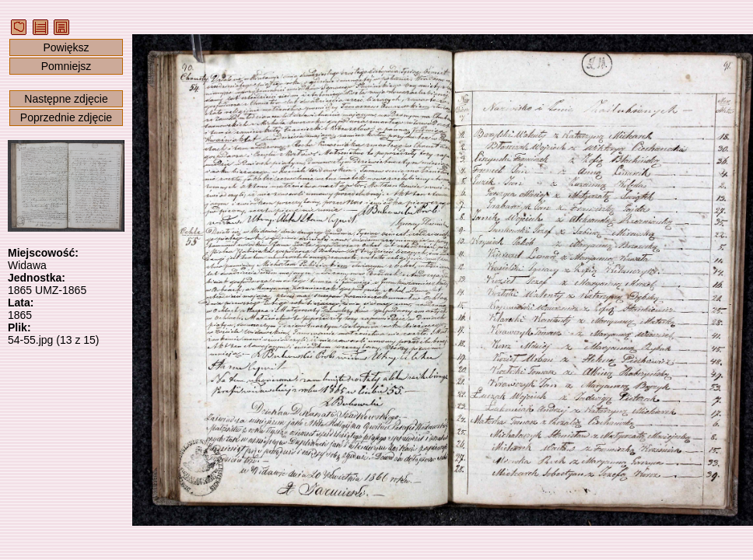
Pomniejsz (67, 66)
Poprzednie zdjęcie (66, 117)
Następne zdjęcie (66, 99)
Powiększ (66, 47)
